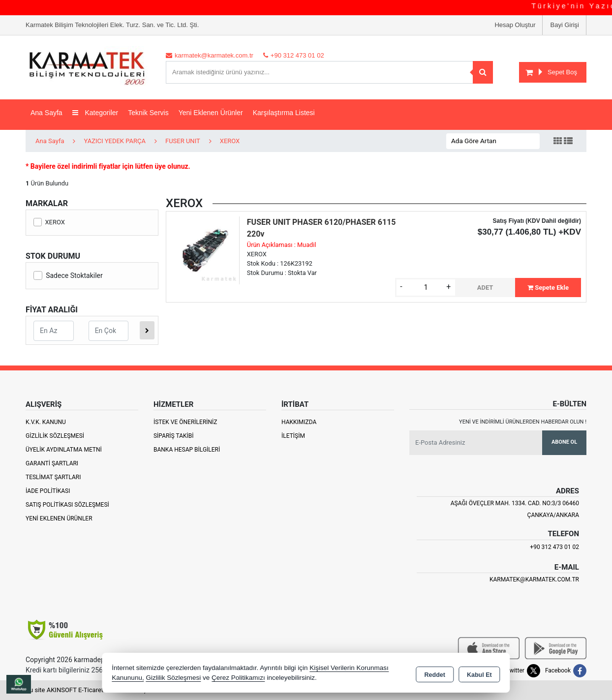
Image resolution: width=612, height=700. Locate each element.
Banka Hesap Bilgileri (187, 450)
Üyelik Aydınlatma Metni (64, 450)
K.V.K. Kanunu (46, 422)
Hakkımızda (299, 422)
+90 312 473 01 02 (554, 547)
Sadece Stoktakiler (68, 275)
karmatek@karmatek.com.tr (534, 579)
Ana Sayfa (46, 113)
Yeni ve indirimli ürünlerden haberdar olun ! (523, 422)
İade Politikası (48, 491)
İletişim (293, 436)
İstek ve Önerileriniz (185, 422)
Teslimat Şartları (53, 477)
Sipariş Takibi (174, 436)
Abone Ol (564, 442)
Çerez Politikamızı (238, 678)
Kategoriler (95, 113)
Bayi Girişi (565, 25)
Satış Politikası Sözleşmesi (67, 505)
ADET (485, 288)
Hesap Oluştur (515, 25)
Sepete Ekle (548, 288)
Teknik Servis (148, 113)
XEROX (49, 222)
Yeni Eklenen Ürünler (59, 518)
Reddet (435, 673)
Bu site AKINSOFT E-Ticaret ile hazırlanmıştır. (89, 690)
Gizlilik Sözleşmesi (55, 436)
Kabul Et (479, 673)
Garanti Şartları (52, 463)
